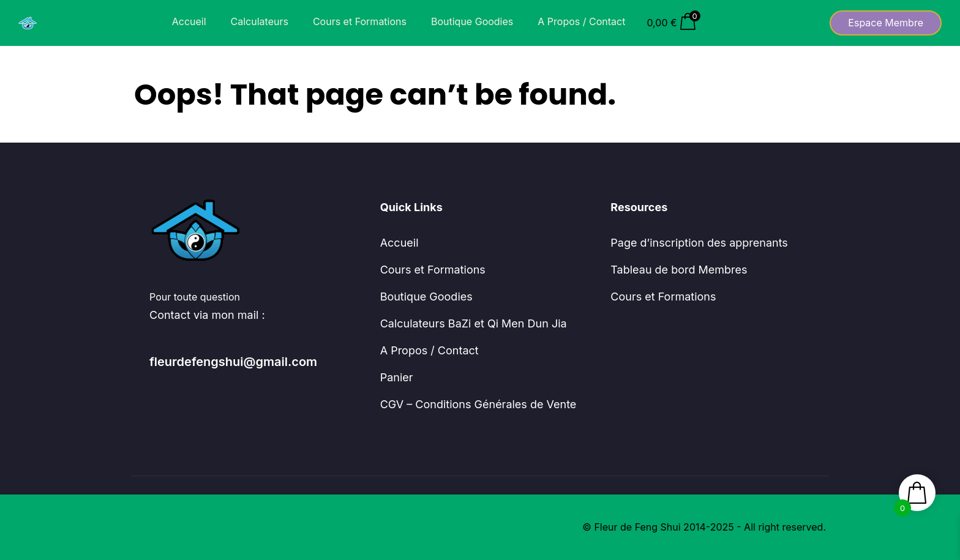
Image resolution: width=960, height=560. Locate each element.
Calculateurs (260, 21)
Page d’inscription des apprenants (699, 243)
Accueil (189, 21)
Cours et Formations (360, 21)
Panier (397, 377)
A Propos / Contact (581, 21)
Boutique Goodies (472, 21)
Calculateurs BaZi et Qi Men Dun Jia (474, 323)
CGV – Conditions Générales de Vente (478, 404)
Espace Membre (886, 23)
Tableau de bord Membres (679, 270)
